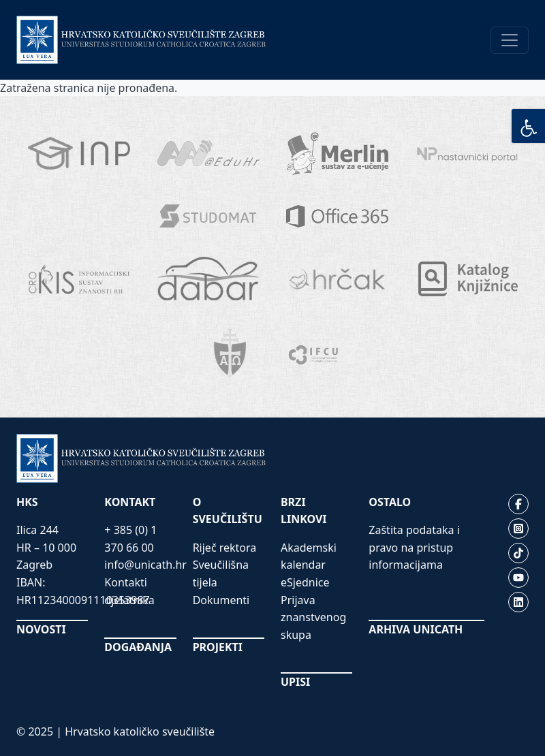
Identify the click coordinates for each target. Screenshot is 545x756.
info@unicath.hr (145, 565)
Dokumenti (221, 600)
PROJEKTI (218, 647)
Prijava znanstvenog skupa (313, 617)
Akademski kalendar (309, 556)
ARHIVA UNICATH (416, 629)
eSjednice (305, 582)
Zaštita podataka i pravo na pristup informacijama (414, 547)
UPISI (295, 682)
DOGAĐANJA (138, 647)
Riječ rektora (225, 548)
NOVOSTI (41, 629)
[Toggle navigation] (510, 40)
